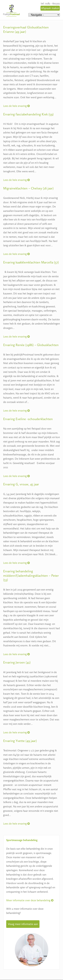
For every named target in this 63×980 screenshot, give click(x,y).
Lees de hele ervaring (16, 106)
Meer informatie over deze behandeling (30, 900)
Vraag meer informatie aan (23, 924)
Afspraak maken (50, 8)
